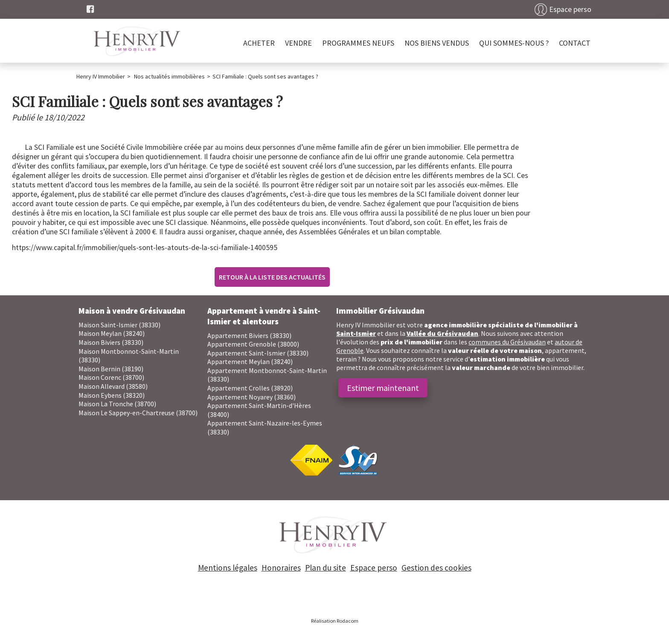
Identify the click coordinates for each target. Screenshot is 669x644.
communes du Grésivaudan (507, 342)
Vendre (298, 43)
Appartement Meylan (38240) (250, 361)
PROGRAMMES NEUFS (358, 43)
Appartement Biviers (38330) (249, 335)
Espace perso (570, 9)
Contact (575, 43)
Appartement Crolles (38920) (250, 388)
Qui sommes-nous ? (514, 43)
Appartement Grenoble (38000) (253, 344)
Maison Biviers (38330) (111, 342)
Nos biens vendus (437, 43)
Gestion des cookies (436, 568)
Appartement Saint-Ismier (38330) (258, 353)
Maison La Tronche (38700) (117, 404)
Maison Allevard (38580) (113, 386)
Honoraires (281, 568)
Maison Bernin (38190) (111, 369)
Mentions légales (228, 568)
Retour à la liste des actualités (272, 277)
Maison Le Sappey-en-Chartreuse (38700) (138, 413)
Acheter (259, 43)
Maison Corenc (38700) (111, 377)
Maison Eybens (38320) (112, 395)
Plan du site (326, 568)
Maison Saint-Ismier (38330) (119, 325)
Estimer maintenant (383, 388)
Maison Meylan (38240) (112, 333)
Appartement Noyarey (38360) (252, 397)
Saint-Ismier (356, 333)
